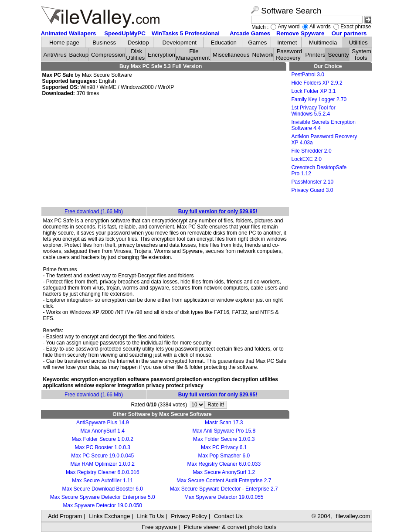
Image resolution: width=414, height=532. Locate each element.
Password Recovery (289, 55)
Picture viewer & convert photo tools (230, 527)
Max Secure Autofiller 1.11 (102, 481)
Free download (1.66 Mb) (94, 211)
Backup (79, 55)
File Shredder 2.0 (312, 151)
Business (104, 43)
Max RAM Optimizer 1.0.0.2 (103, 464)
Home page (64, 43)
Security (338, 55)
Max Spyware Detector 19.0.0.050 (103, 505)
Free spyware (159, 527)
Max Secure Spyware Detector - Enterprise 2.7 (224, 489)
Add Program (65, 516)
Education (224, 43)
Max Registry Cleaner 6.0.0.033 (224, 464)
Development (179, 43)
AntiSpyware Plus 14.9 (103, 423)
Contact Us (228, 516)
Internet (287, 43)
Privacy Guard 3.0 (312, 190)
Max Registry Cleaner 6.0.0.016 (103, 472)
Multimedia (323, 43)
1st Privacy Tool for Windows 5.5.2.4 (314, 111)
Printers (316, 55)
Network (263, 55)
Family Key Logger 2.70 (319, 99)
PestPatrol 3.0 (308, 75)
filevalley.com (353, 516)
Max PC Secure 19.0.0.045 (102, 456)
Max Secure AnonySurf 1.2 (224, 472)
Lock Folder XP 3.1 (314, 91)
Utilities (358, 43)
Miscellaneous (231, 55)
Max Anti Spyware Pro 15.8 (224, 431)
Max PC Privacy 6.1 (224, 447)
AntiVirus (55, 55)
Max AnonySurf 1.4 (103, 431)
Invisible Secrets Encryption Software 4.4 (324, 125)
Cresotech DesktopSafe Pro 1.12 (319, 171)
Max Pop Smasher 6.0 (224, 456)
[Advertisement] (165, 152)
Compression (108, 55)
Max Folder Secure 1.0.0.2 (103, 439)
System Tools (361, 55)
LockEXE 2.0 (307, 159)
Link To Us (150, 516)
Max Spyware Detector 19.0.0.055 (224, 497)
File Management (193, 55)
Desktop (138, 43)
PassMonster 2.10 (313, 182)
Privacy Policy (189, 516)
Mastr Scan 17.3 (224, 423)
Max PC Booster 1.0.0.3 (103, 447)
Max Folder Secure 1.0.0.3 (224, 439)
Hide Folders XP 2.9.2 (317, 83)
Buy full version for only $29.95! (218, 211)
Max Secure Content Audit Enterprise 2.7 (224, 481)
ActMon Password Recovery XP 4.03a (324, 140)
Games (257, 43)
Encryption (161, 55)
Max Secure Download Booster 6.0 (103, 489)
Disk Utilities (135, 55)
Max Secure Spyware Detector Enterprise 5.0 (103, 497)
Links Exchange (109, 516)
